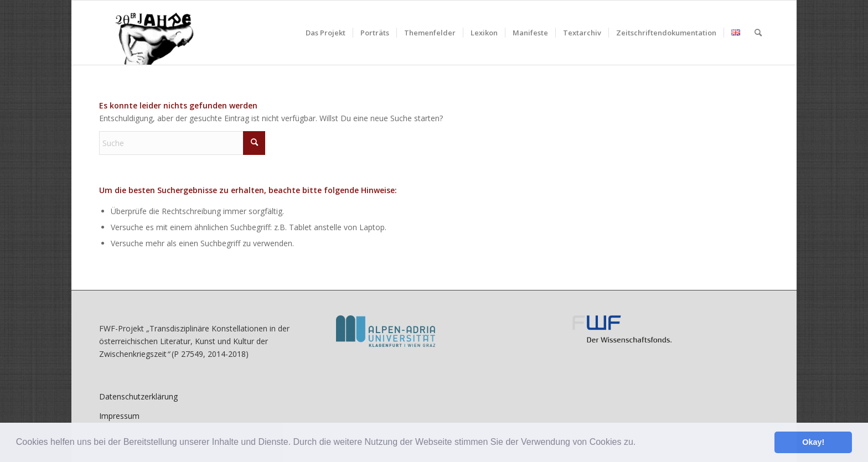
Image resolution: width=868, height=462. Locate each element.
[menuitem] (325, 33)
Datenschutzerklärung (138, 396)
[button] (640, 443)
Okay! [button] (813, 442)
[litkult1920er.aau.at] (149, 33)
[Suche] (758, 33)
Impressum (119, 416)
